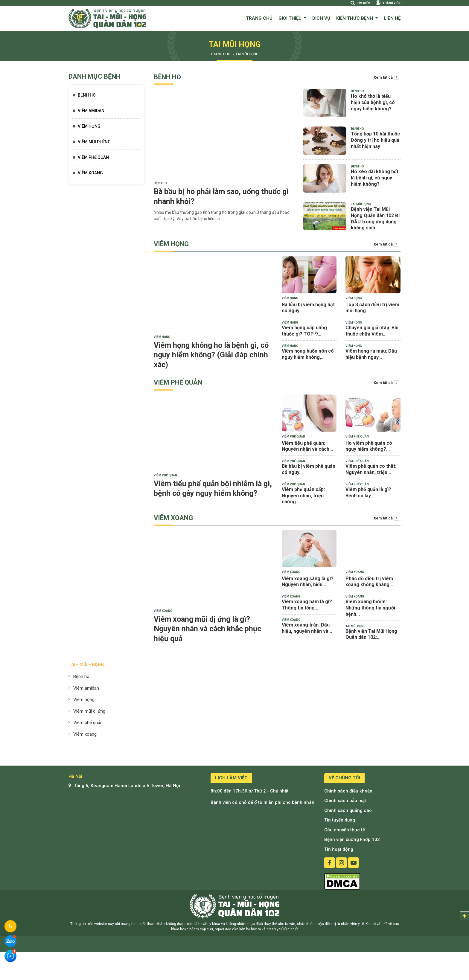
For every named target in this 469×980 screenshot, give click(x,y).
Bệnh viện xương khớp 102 (352, 839)
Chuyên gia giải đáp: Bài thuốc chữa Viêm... (372, 331)
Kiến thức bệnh (355, 18)
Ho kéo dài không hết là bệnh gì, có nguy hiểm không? (375, 178)
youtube (354, 863)
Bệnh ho (81, 676)
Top (465, 916)
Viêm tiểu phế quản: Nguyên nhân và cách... (307, 446)
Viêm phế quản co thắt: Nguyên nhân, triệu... (371, 469)
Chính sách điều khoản (348, 791)
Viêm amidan (86, 688)
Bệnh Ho (87, 95)
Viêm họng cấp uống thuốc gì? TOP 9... (304, 331)
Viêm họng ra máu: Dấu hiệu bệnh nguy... (371, 354)
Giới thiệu (291, 18)
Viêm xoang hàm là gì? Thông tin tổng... (307, 605)
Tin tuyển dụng (340, 820)
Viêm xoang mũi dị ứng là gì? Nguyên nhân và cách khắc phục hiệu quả (207, 629)
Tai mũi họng (361, 204)
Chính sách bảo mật (345, 801)
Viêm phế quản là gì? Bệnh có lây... (368, 493)
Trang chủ (259, 18)
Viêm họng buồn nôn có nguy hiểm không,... (308, 354)
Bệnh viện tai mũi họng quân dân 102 (234, 906)
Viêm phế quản (93, 157)
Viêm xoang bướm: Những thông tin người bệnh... (370, 608)
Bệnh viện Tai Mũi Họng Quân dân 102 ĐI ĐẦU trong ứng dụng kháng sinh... (375, 218)
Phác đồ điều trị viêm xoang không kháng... (369, 582)
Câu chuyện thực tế (345, 830)
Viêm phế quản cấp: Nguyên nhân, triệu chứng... (303, 496)
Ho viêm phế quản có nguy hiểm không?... (369, 446)
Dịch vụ (321, 18)
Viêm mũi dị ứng (94, 142)
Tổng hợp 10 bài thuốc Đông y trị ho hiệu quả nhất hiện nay (375, 140)
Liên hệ (392, 18)
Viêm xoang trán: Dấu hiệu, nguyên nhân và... (307, 628)
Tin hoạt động (339, 849)
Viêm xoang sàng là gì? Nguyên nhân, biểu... (308, 582)
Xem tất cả (386, 77)
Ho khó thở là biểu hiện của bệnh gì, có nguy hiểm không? (373, 102)
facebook (329, 863)
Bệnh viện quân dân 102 (107, 18)
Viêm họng (89, 126)
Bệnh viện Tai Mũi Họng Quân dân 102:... (371, 634)
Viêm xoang (90, 173)
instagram (341, 863)
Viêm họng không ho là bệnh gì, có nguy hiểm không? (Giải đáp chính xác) (211, 355)
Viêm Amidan (91, 111)
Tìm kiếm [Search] (360, 3)
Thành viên (388, 3)
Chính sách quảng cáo (348, 810)
